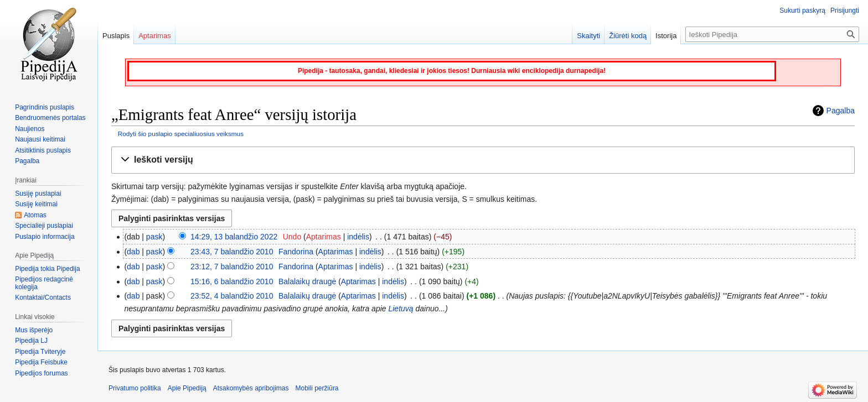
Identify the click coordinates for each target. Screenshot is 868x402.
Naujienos (30, 129)
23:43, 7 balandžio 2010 (232, 252)
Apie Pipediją (187, 388)
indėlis (358, 237)
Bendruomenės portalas (50, 118)
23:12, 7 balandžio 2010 (232, 267)
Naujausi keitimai (40, 139)
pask (154, 237)
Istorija (666, 36)
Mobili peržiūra (317, 388)
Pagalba (841, 111)
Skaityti (588, 36)
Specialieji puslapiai (44, 226)
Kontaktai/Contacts (43, 297)
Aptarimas (324, 237)
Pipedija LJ (31, 341)
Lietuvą (401, 309)
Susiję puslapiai (38, 194)
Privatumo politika (135, 388)
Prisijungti (845, 11)
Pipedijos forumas (41, 373)
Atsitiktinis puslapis (43, 150)
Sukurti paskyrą (802, 11)
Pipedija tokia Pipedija (47, 269)
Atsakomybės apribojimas (251, 388)
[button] (483, 160)
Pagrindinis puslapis (45, 107)
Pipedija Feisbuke (41, 362)
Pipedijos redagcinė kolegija (44, 283)
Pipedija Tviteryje (40, 352)
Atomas (35, 215)
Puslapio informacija (45, 237)
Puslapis (116, 36)
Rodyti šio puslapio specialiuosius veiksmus (181, 134)
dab (133, 252)
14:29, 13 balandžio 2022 (234, 237)
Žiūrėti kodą (628, 36)
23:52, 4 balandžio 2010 (232, 296)
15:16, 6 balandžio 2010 (232, 281)
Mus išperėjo (34, 330)
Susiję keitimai (36, 204)
